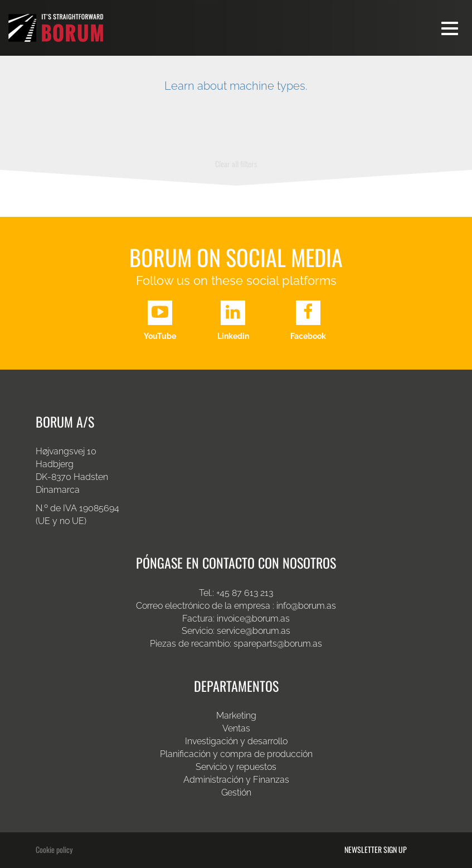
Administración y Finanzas (236, 780)
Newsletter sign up (376, 850)
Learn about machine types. (236, 86)
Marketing (236, 716)
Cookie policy (54, 849)
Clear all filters (236, 164)
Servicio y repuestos (236, 767)
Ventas (236, 728)
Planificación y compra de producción (236, 754)
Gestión (236, 792)
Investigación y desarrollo (236, 741)
